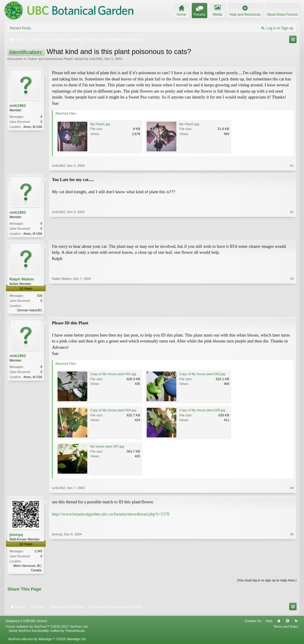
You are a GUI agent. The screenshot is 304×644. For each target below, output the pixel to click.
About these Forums (282, 15)
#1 (292, 166)
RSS (296, 623)
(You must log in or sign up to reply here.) (267, 582)
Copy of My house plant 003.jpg (202, 375)
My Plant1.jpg (100, 124)
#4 (292, 489)
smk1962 (96, 59)
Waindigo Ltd (76, 641)
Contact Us (253, 623)
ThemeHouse (75, 632)
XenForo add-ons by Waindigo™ (31, 641)
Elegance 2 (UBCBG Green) (26, 623)
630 (40, 296)
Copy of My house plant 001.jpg (113, 375)
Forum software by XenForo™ (47, 628)
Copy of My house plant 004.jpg (113, 411)
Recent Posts (20, 28)
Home (279, 623)
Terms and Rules (286, 628)
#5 (292, 571)
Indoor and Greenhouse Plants (50, 59)
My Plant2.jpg (189, 124)
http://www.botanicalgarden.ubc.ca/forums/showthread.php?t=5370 (111, 515)
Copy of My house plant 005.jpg (202, 411)
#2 (292, 233)
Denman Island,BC (30, 311)
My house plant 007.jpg (107, 448)
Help (269, 623)
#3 (292, 310)
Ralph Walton (22, 280)
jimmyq (16, 536)
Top (287, 623)
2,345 (38, 552)
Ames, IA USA (33, 127)
